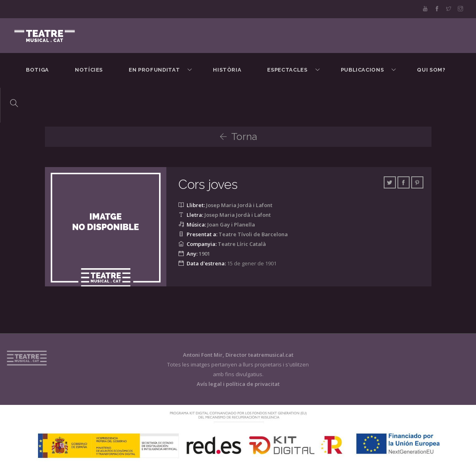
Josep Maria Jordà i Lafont (239, 205)
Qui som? (431, 70)
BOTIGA (37, 70)
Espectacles (287, 70)
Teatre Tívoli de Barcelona (253, 234)
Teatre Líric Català (242, 244)
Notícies (89, 70)
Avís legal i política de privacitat (238, 384)
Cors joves (208, 184)
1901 (204, 254)
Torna (238, 137)
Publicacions (362, 70)
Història (227, 70)
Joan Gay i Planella (231, 224)
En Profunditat (154, 70)
